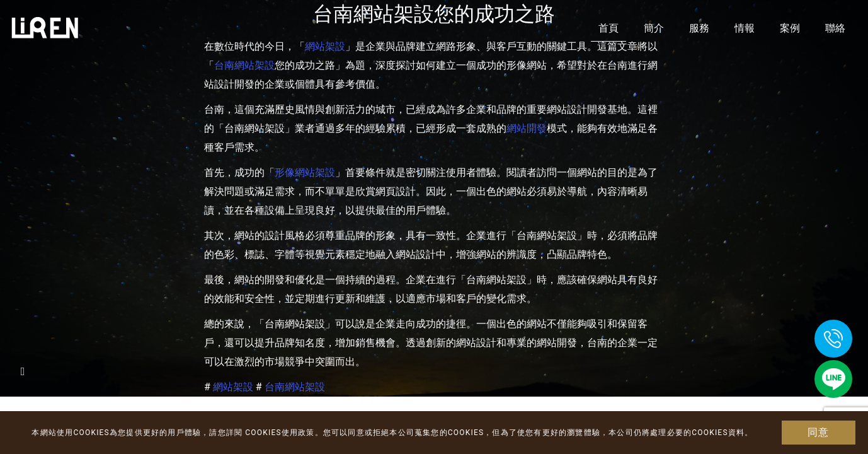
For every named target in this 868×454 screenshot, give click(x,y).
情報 (745, 28)
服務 (699, 28)
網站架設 (233, 387)
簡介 (654, 28)
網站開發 (527, 128)
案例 (790, 28)
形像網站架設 (305, 172)
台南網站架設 (244, 65)
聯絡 (835, 28)
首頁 (608, 28)
